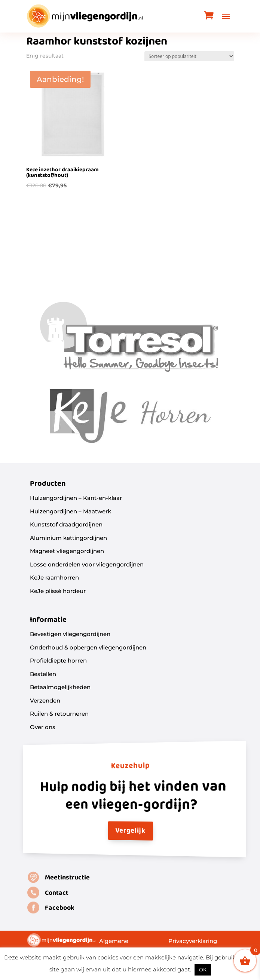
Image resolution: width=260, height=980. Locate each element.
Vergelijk (130, 831)
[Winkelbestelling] (189, 56)
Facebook (60, 908)
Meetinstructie (67, 878)
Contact (57, 893)
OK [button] (203, 970)
